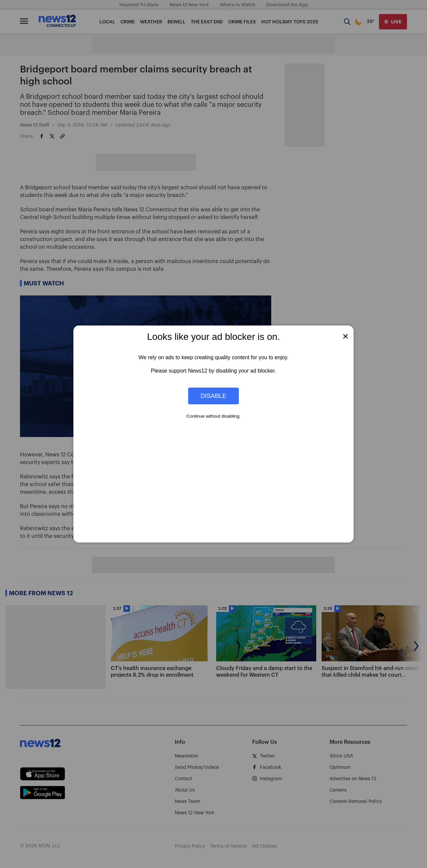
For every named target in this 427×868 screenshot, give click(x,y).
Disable (213, 396)
